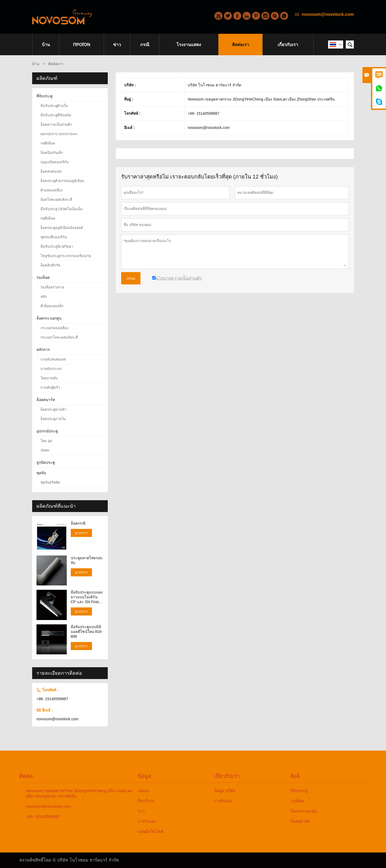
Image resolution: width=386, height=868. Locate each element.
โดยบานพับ (49, 378)
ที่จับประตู (44, 96)
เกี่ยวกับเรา (288, 45)
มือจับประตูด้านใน (54, 106)
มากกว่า (81, 533)
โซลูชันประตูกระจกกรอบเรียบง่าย (66, 256)
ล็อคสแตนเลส (51, 171)
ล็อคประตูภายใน (53, 419)
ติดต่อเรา (241, 45)
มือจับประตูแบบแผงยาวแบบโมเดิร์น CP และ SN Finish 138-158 (87, 597)
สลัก (44, 297)
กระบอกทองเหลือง (54, 328)
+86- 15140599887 (52, 699)
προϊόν (82, 45)
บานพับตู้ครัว (50, 387)
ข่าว (117, 45)
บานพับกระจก (51, 369)
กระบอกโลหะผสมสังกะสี (59, 337)
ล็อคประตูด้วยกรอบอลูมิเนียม (62, 181)
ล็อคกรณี (78, 523)
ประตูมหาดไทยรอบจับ (87, 560)
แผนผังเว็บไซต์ (150, 831)
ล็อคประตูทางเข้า (53, 409)
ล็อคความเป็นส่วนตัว (56, 125)
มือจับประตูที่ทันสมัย (56, 115)
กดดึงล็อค (48, 143)
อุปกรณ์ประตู (47, 431)
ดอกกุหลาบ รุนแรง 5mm (59, 134)
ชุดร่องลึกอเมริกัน (54, 237)
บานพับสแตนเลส (53, 359)
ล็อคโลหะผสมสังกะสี (56, 200)
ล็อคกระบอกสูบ (49, 318)
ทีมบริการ (146, 801)
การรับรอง (146, 821)
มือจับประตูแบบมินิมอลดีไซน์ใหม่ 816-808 (87, 632)
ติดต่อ (26, 776)
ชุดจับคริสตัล (50, 482)
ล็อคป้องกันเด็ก (52, 153)
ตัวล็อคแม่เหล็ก (52, 306)
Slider (45, 450)
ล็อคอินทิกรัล (50, 265)
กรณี (145, 45)
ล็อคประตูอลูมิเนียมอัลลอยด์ (62, 228)
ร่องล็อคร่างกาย (52, 287)
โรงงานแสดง (189, 45)
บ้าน (46, 45)
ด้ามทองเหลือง (51, 190)
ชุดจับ (41, 473)
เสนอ (131, 278)
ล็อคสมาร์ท (46, 400)
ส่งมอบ (144, 791)
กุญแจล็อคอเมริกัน (55, 162)
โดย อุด (46, 441)
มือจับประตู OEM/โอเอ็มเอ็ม (62, 209)
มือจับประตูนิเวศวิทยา (57, 246)
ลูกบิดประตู (46, 462)
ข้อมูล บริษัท (225, 791)
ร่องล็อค (43, 277)
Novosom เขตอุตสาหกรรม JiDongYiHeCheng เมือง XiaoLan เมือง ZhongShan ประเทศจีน (79, 793)
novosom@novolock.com (328, 14)
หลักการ (43, 350)
